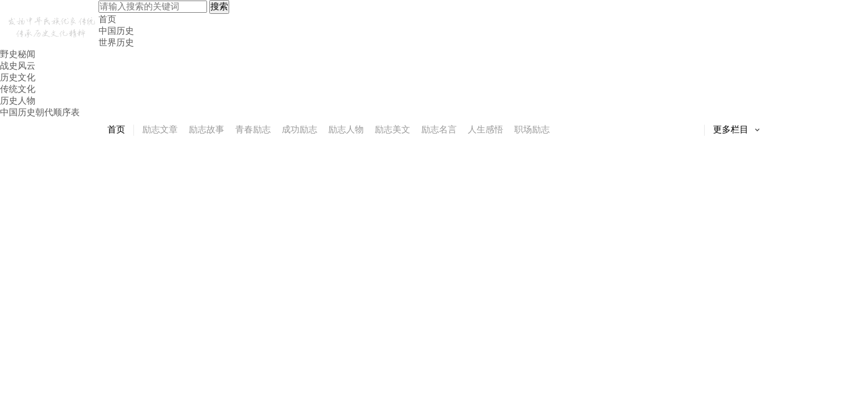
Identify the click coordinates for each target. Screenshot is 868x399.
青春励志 (253, 129)
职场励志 (532, 129)
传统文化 (18, 89)
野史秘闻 (18, 54)
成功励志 (299, 129)
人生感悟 (485, 129)
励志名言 (439, 129)
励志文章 (160, 129)
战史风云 (18, 66)
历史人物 (18, 101)
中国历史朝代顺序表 (40, 112)
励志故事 (206, 129)
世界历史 (116, 42)
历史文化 (18, 77)
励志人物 (346, 129)
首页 (107, 19)
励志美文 (392, 129)
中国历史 (116, 31)
